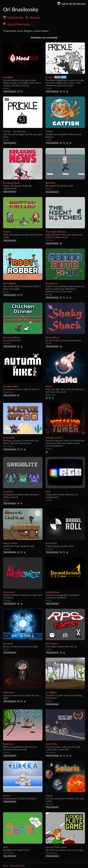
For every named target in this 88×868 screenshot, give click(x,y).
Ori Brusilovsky (15, 17)
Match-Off (9, 438)
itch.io (6, 865)
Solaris (49, 795)
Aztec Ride (51, 744)
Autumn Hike (10, 386)
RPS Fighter (52, 643)
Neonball (8, 643)
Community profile (17, 865)
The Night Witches (56, 232)
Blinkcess (8, 744)
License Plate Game (56, 847)
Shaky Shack (52, 337)
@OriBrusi (35, 17)
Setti (6, 847)
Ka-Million (51, 692)
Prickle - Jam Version (14, 131)
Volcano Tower (54, 438)
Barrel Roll (51, 543)
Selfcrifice (9, 692)
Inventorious (52, 592)
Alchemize (9, 592)
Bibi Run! (50, 183)
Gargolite (8, 491)
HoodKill (8, 77)
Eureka (7, 795)
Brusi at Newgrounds (19, 24)
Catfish (49, 131)
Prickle (49, 77)
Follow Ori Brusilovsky (71, 4)
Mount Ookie (10, 543)
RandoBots (51, 283)
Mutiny (7, 232)
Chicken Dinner (12, 337)
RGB (48, 491)
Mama (49, 386)
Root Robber (10, 283)
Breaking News (11, 183)
